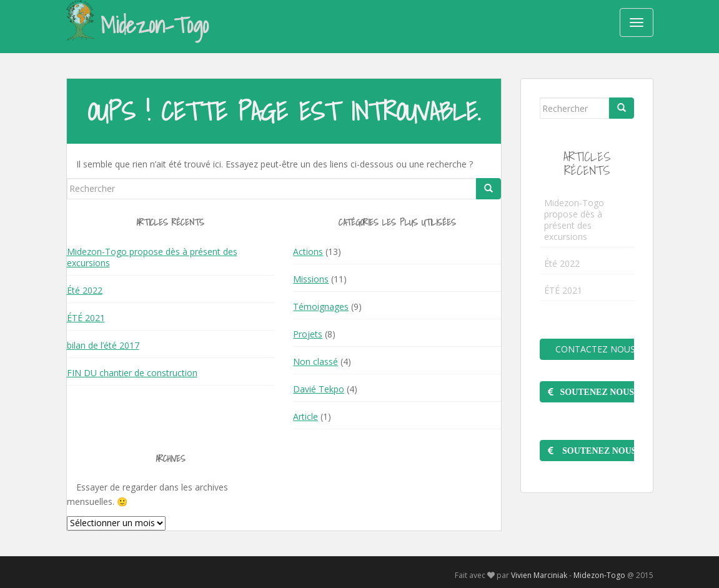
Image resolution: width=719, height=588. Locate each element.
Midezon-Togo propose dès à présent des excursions (152, 257)
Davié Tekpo (319, 389)
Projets (308, 334)
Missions (311, 279)
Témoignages (321, 306)
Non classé (315, 361)
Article (305, 416)
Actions (308, 252)
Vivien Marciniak (539, 575)
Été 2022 (85, 290)
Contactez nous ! (594, 349)
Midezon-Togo (138, 24)
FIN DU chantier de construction (132, 373)
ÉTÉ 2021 (86, 318)
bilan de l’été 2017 (103, 345)
